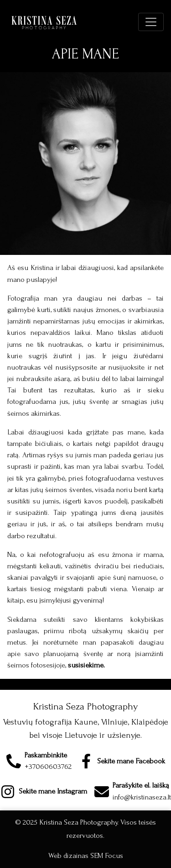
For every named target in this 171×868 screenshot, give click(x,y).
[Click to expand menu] (151, 22)
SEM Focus (107, 856)
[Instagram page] (44, 792)
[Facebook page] (122, 761)
